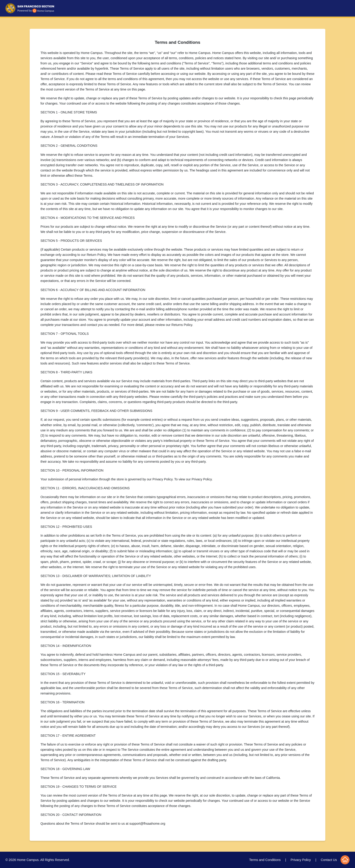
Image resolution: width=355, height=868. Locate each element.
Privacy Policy (301, 860)
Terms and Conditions (265, 860)
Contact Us (329, 860)
